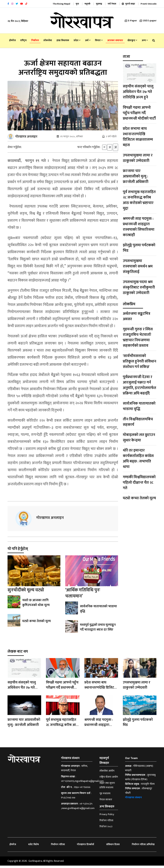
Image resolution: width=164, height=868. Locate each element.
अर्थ (88, 40)
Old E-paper (148, 21)
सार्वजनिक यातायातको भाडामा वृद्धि (98, 611)
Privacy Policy (107, 817)
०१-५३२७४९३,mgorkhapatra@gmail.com (82, 784)
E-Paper (131, 21)
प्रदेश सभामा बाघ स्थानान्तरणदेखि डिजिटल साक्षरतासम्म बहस (138, 137)
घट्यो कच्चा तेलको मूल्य (36, 624)
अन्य (145, 40)
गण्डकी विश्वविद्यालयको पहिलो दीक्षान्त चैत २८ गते (139, 483)
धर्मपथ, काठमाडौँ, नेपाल (74, 771)
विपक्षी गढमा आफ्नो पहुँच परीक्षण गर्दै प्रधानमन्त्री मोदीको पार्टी (139, 113)
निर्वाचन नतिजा (106, 823)
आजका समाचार (115, 40)
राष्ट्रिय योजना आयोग (109, 779)
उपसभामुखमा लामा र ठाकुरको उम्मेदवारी (138, 158)
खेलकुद (132, 40)
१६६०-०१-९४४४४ (82, 790)
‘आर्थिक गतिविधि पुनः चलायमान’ (83, 595)
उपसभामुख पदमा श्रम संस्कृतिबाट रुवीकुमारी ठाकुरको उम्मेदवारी (139, 287)
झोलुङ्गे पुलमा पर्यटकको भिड (139, 248)
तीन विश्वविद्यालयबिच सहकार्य (138, 422)
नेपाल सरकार (106, 802)
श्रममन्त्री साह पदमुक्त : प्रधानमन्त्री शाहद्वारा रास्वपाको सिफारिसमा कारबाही (139, 227)
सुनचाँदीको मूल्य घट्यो (26, 592)
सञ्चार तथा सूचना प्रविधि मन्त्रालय (107, 788)
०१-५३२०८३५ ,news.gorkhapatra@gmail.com (78, 808)
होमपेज (12, 40)
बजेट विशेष (33, 847)
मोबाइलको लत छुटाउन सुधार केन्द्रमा (139, 438)
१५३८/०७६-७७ (68, 800)
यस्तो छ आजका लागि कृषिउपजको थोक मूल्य (36, 605)
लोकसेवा (48, 40)
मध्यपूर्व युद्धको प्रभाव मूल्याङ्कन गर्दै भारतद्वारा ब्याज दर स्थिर (98, 630)
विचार (99, 40)
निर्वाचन (35, 40)
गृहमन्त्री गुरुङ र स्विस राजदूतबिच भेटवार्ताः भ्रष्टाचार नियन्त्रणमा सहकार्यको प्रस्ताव (138, 337)
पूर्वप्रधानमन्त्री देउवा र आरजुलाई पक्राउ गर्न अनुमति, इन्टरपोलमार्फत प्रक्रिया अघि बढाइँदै (139, 385)
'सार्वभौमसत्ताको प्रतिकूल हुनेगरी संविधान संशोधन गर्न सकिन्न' (139, 361)
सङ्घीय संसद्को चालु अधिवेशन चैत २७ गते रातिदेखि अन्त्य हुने (138, 92)
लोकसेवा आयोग (107, 773)
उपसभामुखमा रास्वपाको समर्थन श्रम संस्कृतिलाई (138, 266)
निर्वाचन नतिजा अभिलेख (143, 847)
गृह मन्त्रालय (105, 796)
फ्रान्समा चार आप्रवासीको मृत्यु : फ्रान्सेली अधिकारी (136, 176)
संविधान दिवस (113, 847)
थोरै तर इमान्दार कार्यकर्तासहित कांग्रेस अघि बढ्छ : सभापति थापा (138, 459)
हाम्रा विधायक (63, 40)
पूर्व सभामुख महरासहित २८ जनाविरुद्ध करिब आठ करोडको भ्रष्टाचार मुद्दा (139, 200)
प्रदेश (77, 40)
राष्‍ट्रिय (23, 40)
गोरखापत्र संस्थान (133, 800)
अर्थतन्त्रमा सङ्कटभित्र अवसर (137, 316)
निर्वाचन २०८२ (106, 829)
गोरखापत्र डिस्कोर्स (85, 847)
